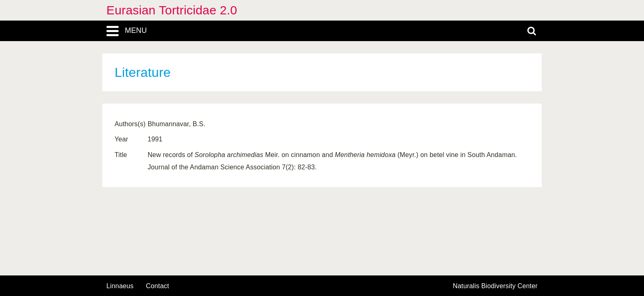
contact (157, 286)
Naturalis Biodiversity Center (496, 286)
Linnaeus (120, 286)
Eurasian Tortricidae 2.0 (172, 10)
